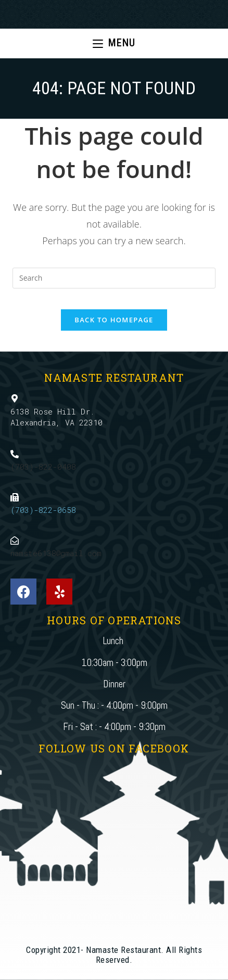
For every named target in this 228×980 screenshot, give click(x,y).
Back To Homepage (114, 320)
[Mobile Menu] (114, 43)
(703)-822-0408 (43, 467)
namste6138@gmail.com (56, 553)
